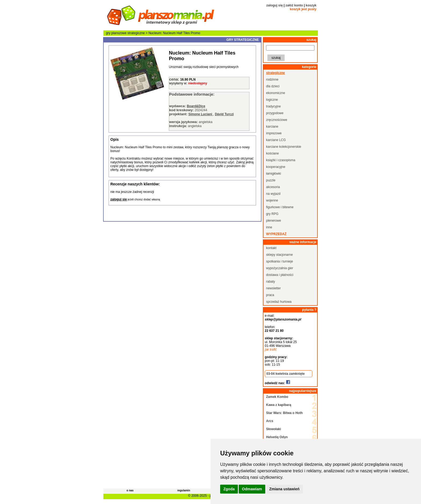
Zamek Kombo (277, 397)
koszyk (311, 5)
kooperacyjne (276, 167)
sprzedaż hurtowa (279, 302)
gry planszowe (116, 33)
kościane (272, 153)
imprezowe (274, 133)
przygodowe (275, 113)
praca (270, 295)
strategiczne (136, 33)
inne (269, 227)
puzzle (271, 180)
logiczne (272, 100)
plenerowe (273, 221)
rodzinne (272, 80)
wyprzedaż (276, 234)
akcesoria (273, 187)
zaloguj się (275, 5)
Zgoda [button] (229, 489)
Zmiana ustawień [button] (284, 489)
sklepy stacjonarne (279, 255)
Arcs (270, 421)
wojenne (272, 200)
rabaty (271, 282)
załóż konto (294, 5)
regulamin (184, 490)
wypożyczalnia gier (280, 268)
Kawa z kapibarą (279, 405)
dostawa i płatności (280, 275)
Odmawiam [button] (252, 489)
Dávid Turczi (224, 114)
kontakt (271, 248)
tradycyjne (273, 106)
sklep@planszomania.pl (283, 319)
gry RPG (272, 214)
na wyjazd (273, 194)
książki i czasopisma (281, 160)
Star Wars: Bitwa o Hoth (284, 413)
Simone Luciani (201, 114)
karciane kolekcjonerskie (284, 147)
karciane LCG (276, 140)
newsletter (273, 288)
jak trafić (271, 350)
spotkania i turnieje (280, 261)
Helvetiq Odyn (277, 437)
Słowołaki (273, 429)
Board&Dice (196, 106)
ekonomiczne (276, 93)
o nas (130, 490)
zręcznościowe (277, 120)
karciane (272, 127)
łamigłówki (273, 174)
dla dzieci (273, 86)
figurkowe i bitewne (280, 207)
